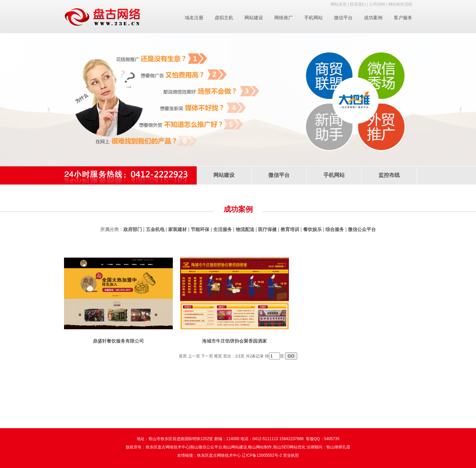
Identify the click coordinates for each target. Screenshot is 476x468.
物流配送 (245, 229)
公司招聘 (377, 4)
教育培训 (290, 229)
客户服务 (403, 18)
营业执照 (291, 455)
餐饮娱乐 (312, 229)
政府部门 (133, 229)
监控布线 (389, 175)
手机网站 (313, 18)
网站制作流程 (400, 4)
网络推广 (284, 18)
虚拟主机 (224, 18)
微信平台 (343, 18)
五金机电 (155, 229)
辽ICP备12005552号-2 (262, 455)
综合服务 (335, 229)
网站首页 (339, 4)
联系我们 (358, 4)
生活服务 (223, 229)
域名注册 (194, 18)
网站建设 (254, 18)
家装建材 (177, 229)
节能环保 (200, 229)
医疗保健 (267, 229)
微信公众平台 (362, 229)
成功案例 (373, 18)
